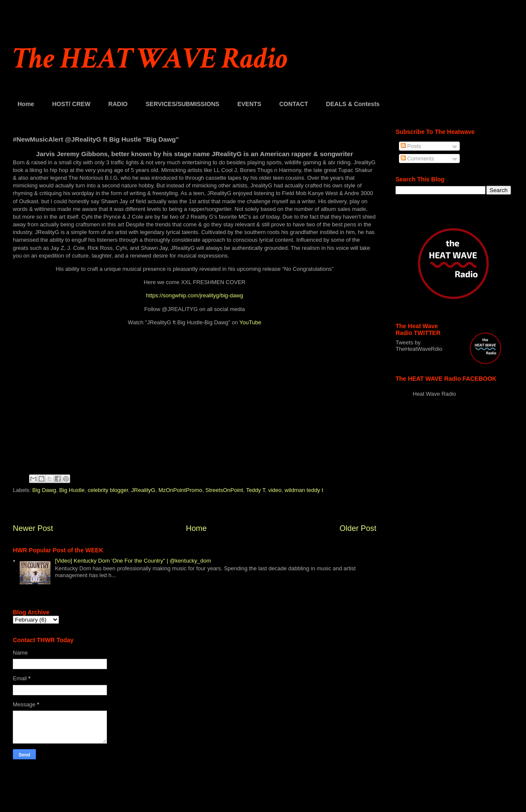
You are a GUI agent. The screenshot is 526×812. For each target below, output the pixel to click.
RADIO (118, 104)
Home (26, 104)
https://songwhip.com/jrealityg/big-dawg (195, 295)
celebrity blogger (108, 490)
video (275, 490)
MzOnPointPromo (180, 490)
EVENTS (249, 104)
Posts (411, 146)
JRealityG (143, 490)
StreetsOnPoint (224, 490)
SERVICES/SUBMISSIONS (182, 104)
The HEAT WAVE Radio (150, 59)
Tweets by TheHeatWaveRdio (419, 346)
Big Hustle (72, 490)
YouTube (250, 322)
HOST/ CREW (71, 104)
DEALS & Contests (353, 104)
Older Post (358, 528)
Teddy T (256, 490)
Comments (417, 159)
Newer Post (33, 528)
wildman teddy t (304, 490)
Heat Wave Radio (434, 394)
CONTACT (294, 104)
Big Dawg (44, 490)
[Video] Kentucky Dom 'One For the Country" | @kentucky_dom (133, 561)
